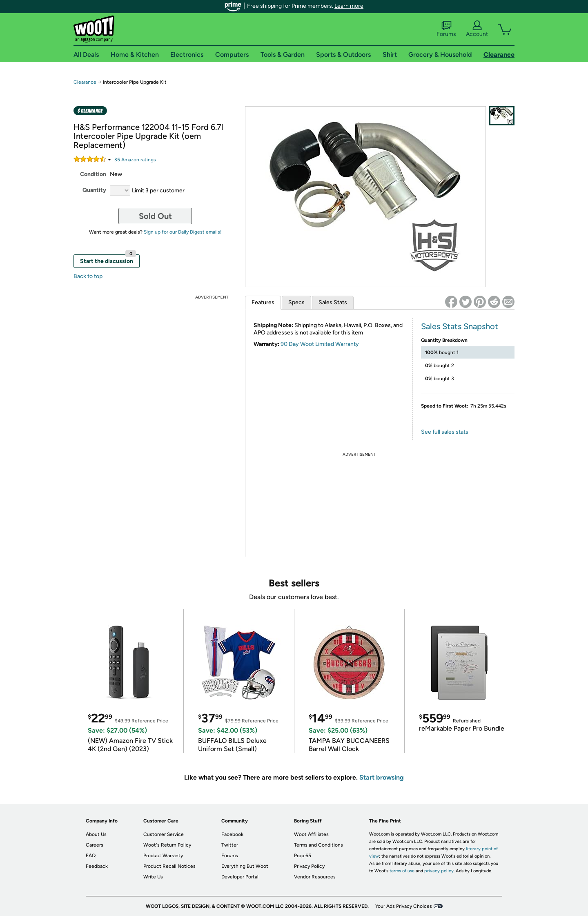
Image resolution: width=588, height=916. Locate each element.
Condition (93, 174)
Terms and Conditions (318, 845)
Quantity (94, 190)
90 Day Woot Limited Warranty (320, 344)
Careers (95, 845)
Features (263, 302)
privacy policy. (439, 871)
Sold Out (155, 216)
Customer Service (164, 834)
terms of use (402, 871)
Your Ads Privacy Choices (404, 906)
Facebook (232, 834)
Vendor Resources (315, 877)
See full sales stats (445, 432)
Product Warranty (163, 856)
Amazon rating (135, 160)
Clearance (85, 82)
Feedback (97, 866)
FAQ (91, 856)
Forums (446, 29)
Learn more (349, 6)
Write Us (153, 877)
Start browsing (382, 777)
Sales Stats (333, 302)
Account (477, 29)
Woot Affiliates (311, 834)
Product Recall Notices (169, 866)
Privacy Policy (309, 866)
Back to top (88, 276)
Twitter (230, 845)
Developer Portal (240, 877)
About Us (96, 834)
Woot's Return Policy (167, 845)
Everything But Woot (245, 866)
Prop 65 (303, 856)
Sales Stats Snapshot (460, 326)
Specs (296, 302)
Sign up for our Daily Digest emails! (183, 232)
